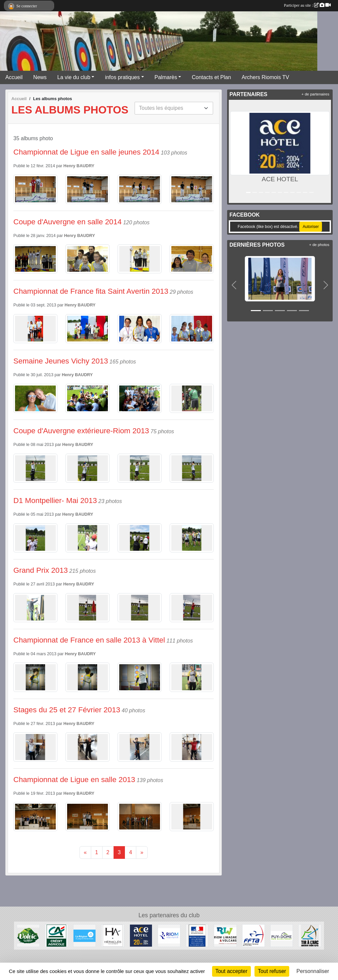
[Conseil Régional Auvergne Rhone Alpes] (84, 935)
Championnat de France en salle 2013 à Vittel (89, 640)
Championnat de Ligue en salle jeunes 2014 (86, 152)
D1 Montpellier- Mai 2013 (55, 501)
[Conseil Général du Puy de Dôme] (282, 935)
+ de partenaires (315, 94)
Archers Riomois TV (266, 77)
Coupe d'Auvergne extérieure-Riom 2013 (81, 431)
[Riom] (169, 935)
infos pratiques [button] (122, 77)
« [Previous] (85, 852)
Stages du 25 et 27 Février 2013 (67, 710)
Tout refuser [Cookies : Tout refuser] (272, 971)
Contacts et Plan (211, 77)
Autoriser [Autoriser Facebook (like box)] (311, 227)
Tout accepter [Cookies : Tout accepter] (231, 971)
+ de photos (319, 245)
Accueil (14, 77)
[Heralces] (113, 935)
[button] (235, 151)
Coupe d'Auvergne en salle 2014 (67, 222)
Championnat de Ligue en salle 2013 (74, 780)
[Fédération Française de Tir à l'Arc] (253, 935)
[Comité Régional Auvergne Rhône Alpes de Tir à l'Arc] (310, 935)
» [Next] (142, 852)
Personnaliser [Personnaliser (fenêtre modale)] (313, 971)
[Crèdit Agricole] (56, 935)
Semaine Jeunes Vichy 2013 (61, 361)
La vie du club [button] (74, 77)
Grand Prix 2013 (41, 570)
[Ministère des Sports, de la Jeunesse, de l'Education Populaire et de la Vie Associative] (197, 935)
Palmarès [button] (166, 77)
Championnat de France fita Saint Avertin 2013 (91, 291)
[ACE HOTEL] (141, 935)
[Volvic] (28, 935)
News (40, 77)
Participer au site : (307, 5)
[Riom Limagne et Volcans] (225, 935)
